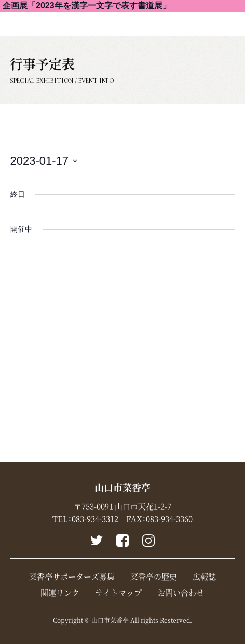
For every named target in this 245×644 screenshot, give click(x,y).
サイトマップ (118, 593)
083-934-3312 (95, 519)
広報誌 (204, 576)
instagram (148, 541)
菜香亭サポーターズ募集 (72, 576)
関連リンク (60, 593)
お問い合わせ (181, 593)
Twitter (97, 541)
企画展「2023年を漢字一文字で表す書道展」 (87, 5)
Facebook (122, 541)
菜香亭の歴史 (154, 576)
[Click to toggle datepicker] (44, 161)
